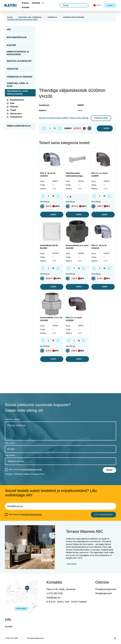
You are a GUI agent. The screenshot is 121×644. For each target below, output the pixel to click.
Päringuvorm (101, 118)
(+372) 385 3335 (55, 593)
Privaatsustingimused (106, 589)
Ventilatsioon (52, 17)
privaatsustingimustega (32, 470)
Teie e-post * (10, 443)
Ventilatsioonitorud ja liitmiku (74, 17)
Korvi (105, 128)
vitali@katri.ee (53, 598)
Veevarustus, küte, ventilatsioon (30, 17)
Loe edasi (72, 564)
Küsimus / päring (12, 419)
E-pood (25, 3)
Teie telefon (10, 455)
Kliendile (36, 3)
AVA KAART (21, 609)
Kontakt (26, 7)
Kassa (110, 5)
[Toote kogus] (50, 128)
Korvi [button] (52, 215)
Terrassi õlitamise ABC (85, 532)
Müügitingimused (104, 593)
